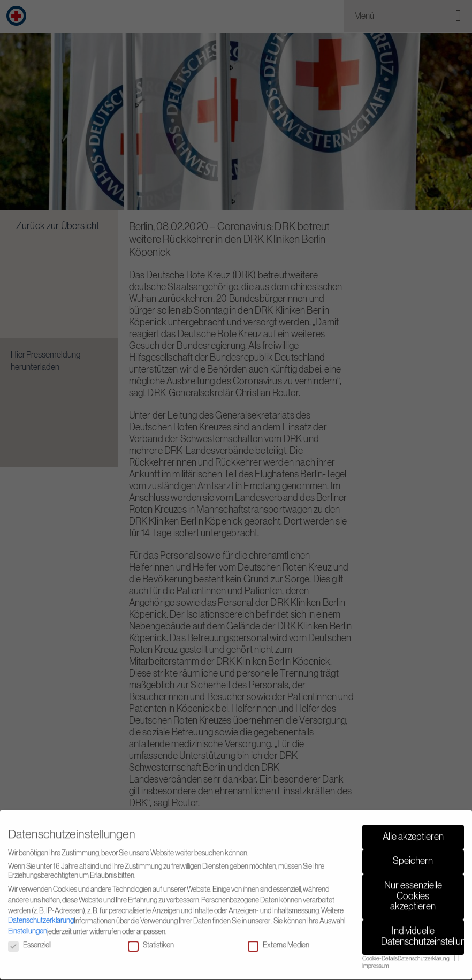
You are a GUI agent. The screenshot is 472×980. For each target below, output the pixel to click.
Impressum (376, 961)
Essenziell (30, 941)
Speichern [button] (413, 856)
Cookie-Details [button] (380, 953)
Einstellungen (28, 926)
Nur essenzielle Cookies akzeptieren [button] (413, 891)
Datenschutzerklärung (41, 915)
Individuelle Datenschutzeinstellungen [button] (423, 932)
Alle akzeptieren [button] (413, 832)
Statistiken (151, 941)
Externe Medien (279, 941)
